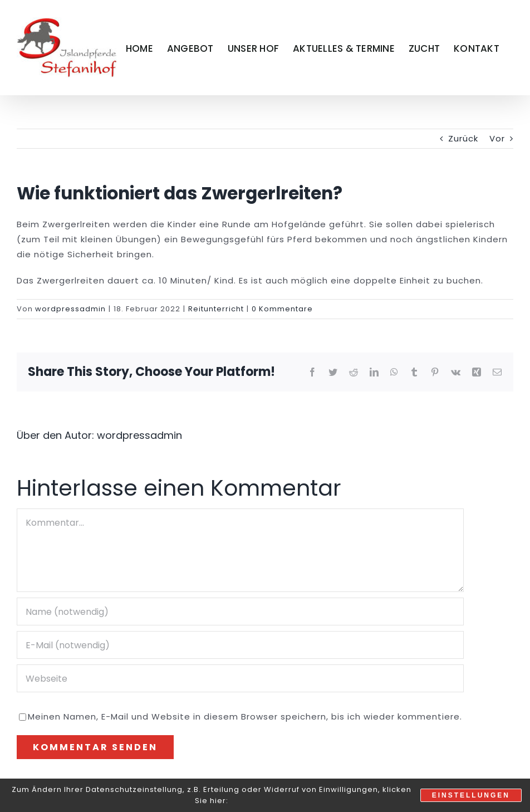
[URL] (240, 678)
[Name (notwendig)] (240, 612)
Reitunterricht (216, 309)
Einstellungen (471, 795)
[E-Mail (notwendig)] (240, 645)
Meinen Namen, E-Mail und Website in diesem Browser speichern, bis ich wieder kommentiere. (245, 716)
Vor (497, 138)
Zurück (463, 138)
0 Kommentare (282, 309)
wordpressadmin (70, 309)
